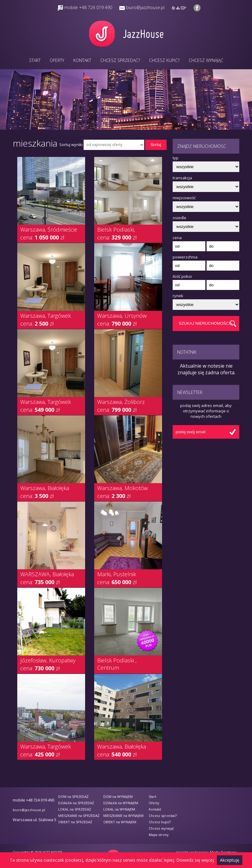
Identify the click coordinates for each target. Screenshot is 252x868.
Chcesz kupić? (164, 60)
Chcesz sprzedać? (120, 60)
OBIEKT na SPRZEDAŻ (75, 822)
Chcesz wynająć (206, 60)
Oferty (57, 60)
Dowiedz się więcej (195, 860)
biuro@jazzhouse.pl (145, 7)
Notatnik (187, 352)
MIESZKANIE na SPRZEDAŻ (79, 816)
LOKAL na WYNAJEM (119, 809)
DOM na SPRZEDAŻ (73, 796)
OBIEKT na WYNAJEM (120, 822)
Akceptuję (230, 860)
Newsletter (190, 392)
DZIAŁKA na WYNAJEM (121, 803)
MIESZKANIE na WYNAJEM (123, 816)
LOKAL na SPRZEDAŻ (75, 809)
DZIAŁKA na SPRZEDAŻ (76, 803)
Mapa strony (159, 835)
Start (35, 60)
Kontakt (82, 60)
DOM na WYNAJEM (118, 796)
